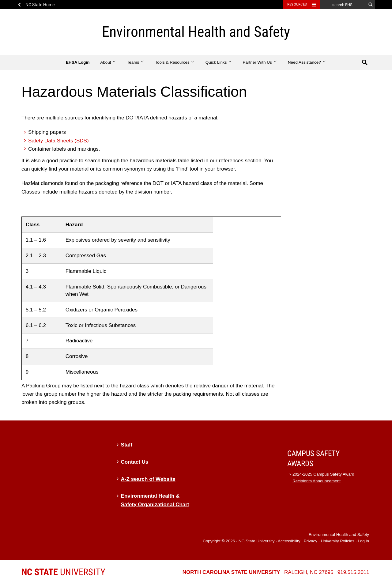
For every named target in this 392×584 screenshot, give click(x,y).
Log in (363, 541)
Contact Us (135, 462)
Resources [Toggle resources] (297, 4)
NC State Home (40, 5)
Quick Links (219, 62)
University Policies (337, 541)
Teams (136, 62)
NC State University (257, 541)
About (108, 62)
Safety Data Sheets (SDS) (58, 141)
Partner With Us (260, 62)
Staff (127, 445)
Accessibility (289, 541)
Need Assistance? (307, 62)
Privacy (311, 541)
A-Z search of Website (148, 479)
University (63, 572)
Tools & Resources (175, 62)
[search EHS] (343, 5)
